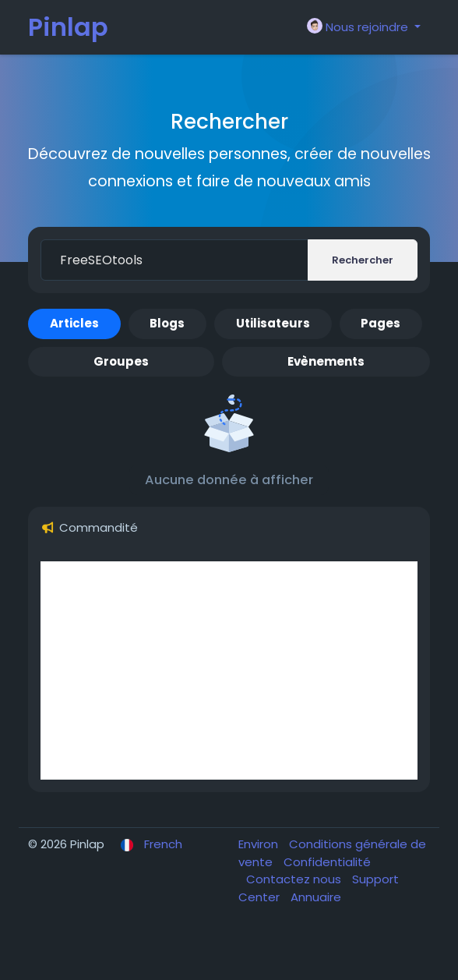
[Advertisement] (229, 670)
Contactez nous (295, 879)
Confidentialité (327, 862)
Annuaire (316, 897)
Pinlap (68, 27)
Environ (260, 844)
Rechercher (363, 260)
